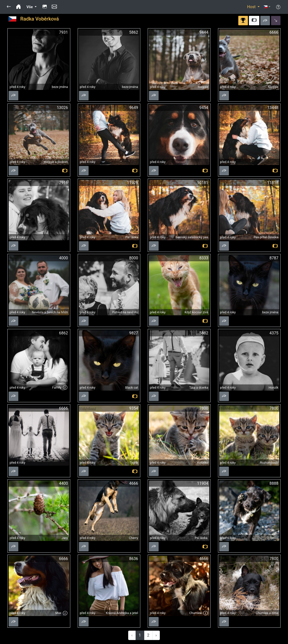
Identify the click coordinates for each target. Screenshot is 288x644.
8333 (204, 258)
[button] (9, 7)
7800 (204, 408)
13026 (62, 108)
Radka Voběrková (40, 19)
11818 (273, 183)
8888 (274, 483)
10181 (203, 183)
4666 (134, 483)
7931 (64, 32)
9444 (204, 32)
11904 (203, 483)
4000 (64, 258)
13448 (273, 108)
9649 (134, 108)
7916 (64, 183)
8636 (134, 559)
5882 (204, 333)
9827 (134, 333)
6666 (274, 32)
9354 (134, 408)
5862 (134, 32)
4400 (64, 483)
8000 (134, 258)
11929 (132, 183)
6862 (64, 333)
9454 (204, 108)
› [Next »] (156, 635)
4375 (274, 333)
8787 (274, 258)
